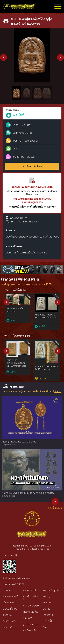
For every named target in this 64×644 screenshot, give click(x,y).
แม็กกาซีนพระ (9, 603)
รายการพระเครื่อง (11, 596)
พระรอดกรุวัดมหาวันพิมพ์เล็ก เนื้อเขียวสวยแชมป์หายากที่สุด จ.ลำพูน (46, 364)
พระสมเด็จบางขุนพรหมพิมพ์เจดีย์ (16, 316)
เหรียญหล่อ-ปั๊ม (30, 612)
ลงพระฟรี (8, 627)
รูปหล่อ (47, 609)
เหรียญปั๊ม (48, 621)
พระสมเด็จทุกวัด (51, 590)
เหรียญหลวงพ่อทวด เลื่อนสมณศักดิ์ (19, 442)
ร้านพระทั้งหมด (10, 609)
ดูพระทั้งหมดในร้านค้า (32, 166)
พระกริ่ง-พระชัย (31, 606)
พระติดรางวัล (29, 630)
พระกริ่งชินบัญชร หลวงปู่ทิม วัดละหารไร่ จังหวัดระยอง (28, 493)
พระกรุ (46, 596)
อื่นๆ (45, 627)
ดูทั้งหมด (57, 392)
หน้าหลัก (7, 590)
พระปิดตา (27, 618)
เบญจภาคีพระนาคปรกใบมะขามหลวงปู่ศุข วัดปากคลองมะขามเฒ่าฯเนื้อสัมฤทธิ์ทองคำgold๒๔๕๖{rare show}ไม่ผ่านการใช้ (17, 363)
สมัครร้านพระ (9, 621)
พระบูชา (47, 603)
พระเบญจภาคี (30, 590)
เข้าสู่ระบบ (8, 615)
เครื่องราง (48, 615)
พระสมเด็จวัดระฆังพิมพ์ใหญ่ (44, 316)
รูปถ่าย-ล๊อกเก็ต (31, 624)
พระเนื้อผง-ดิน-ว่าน (30, 598)
